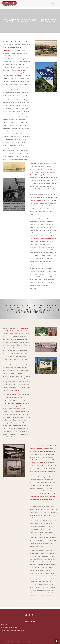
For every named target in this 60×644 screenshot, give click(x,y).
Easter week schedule (6, 625)
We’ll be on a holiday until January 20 (9, 628)
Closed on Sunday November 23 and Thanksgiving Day (13, 631)
